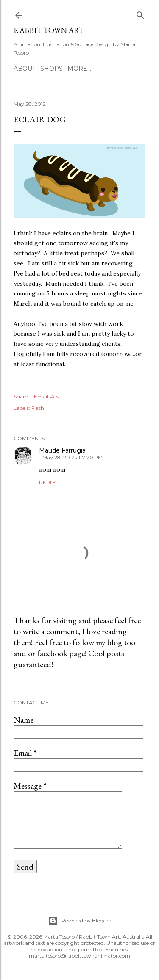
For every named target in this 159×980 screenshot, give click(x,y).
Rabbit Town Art (49, 30)
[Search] (140, 13)
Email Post (47, 396)
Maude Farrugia (62, 450)
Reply (47, 482)
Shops (52, 69)
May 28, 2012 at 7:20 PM (73, 457)
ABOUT (25, 69)
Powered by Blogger (80, 921)
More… (79, 69)
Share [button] (21, 396)
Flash (38, 408)
